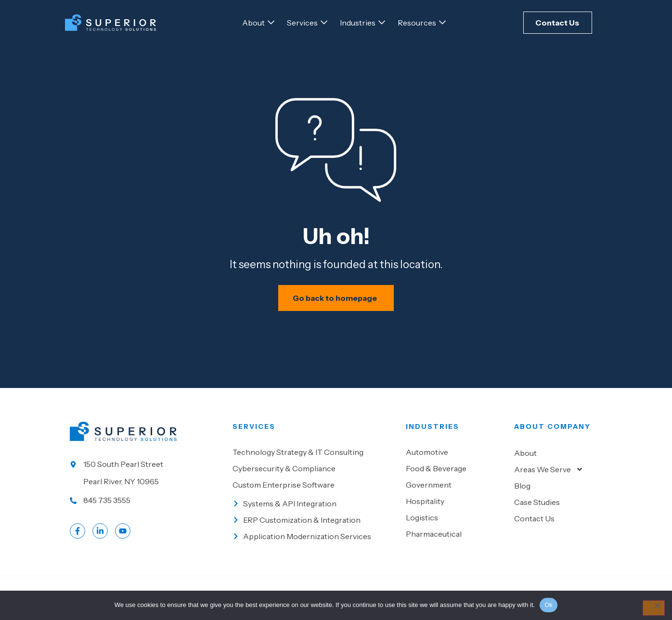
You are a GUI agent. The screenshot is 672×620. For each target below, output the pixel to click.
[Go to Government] (455, 490)
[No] (653, 608)
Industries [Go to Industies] (433, 431)
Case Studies (537, 507)
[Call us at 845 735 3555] (146, 505)
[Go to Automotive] (455, 457)
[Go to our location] (146, 478)
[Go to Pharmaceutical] (455, 539)
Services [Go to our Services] (254, 431)
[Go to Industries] (358, 23)
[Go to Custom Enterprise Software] (314, 490)
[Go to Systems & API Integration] (314, 508)
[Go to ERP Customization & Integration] (314, 525)
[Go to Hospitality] (455, 506)
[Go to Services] (302, 23)
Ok (549, 605)
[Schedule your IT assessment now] (336, 303)
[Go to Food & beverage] (455, 473)
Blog (522, 491)
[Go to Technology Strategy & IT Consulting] (314, 457)
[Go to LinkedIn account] (100, 536)
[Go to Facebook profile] (78, 536)
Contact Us (534, 523)
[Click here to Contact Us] (558, 23)
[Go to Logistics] (455, 522)
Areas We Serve (549, 474)
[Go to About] (253, 23)
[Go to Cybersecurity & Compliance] (314, 473)
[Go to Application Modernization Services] (314, 541)
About (525, 458)
